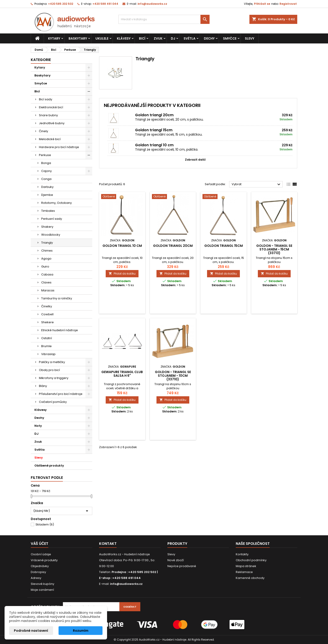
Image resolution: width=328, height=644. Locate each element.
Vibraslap (48, 354)
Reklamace (244, 572)
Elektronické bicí (51, 107)
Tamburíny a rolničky (57, 298)
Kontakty (242, 554)
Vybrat (257, 184)
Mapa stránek (246, 566)
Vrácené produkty (44, 560)
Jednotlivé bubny (52, 123)
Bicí (142, 38)
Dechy (209, 38)
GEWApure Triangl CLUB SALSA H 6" (122, 374)
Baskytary (78, 38)
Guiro (45, 266)
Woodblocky (51, 235)
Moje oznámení (42, 590)
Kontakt (108, 544)
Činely (44, 131)
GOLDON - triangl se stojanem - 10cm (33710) (173, 376)
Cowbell (47, 314)
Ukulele (102, 38)
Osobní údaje (41, 554)
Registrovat (288, 4)
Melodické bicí (50, 139)
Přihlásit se (262, 4)
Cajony (46, 171)
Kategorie (41, 60)
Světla (190, 38)
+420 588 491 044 (105, 4)
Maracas (48, 290)
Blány (43, 386)
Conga (46, 179)
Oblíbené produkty (49, 466)
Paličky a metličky (52, 362)
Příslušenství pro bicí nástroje (61, 394)
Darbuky (47, 187)
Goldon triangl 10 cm (154, 145)
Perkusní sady (52, 219)
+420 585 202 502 (61, 4)
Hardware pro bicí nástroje (59, 147)
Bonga (46, 163)
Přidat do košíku (122, 274)
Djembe (47, 195)
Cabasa (47, 274)
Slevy (250, 38)
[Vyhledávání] (164, 19)
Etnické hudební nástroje (60, 330)
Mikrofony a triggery (54, 378)
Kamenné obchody (250, 578)
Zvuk (158, 38)
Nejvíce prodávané (182, 566)
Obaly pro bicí (49, 370)
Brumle (46, 346)
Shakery (47, 227)
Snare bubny (48, 115)
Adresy (36, 578)
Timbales (48, 211)
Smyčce (230, 38)
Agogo (46, 259)
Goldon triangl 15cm (154, 130)
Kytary (54, 38)
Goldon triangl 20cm (154, 115)
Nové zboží (176, 560)
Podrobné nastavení (31, 631)
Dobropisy (38, 572)
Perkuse (45, 155)
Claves (46, 282)
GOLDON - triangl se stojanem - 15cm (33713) (274, 249)
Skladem (45, 524)
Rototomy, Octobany (56, 203)
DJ (173, 38)
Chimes (47, 251)
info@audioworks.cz (152, 4)
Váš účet (40, 544)
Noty (38, 426)
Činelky (47, 306)
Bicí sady (46, 99)
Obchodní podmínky (251, 560)
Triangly (47, 243)
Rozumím (81, 631)
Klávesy (124, 38)
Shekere (47, 322)
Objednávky (40, 566)
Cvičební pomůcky (53, 402)
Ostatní (47, 338)
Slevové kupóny (42, 584)
